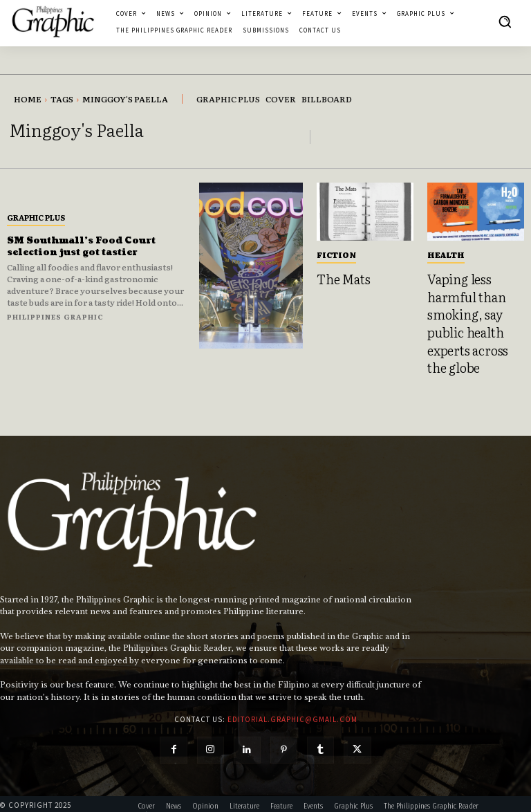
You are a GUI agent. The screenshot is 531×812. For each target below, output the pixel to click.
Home (28, 99)
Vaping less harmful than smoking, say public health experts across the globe (472, 317)
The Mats (340, 278)
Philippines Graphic (55, 316)
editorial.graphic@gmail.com (292, 705)
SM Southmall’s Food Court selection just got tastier (88, 246)
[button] (505, 21)
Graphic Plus (36, 217)
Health (446, 255)
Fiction (336, 255)
